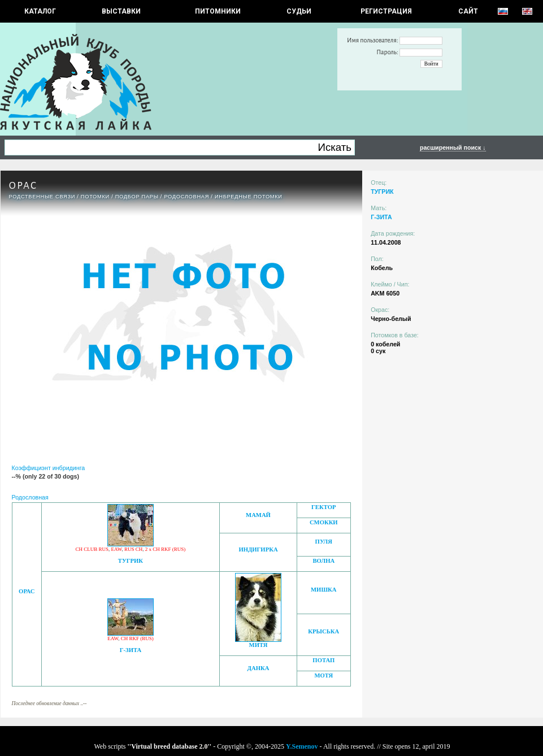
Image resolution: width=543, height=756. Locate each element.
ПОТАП (323, 660)
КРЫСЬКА (323, 631)
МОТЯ (323, 675)
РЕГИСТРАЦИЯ (386, 11)
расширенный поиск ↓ (453, 147)
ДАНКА (259, 668)
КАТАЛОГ (40, 11)
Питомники (218, 11)
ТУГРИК (131, 561)
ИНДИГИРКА (258, 549)
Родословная (186, 197)
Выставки (121, 11)
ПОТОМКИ (95, 197)
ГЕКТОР (323, 507)
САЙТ (468, 11)
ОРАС (27, 591)
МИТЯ (259, 645)
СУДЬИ (299, 11)
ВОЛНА (323, 561)
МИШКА (323, 590)
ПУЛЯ (324, 542)
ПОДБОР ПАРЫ (137, 197)
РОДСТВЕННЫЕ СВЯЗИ (42, 197)
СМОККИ (324, 522)
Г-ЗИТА (131, 650)
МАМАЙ (258, 515)
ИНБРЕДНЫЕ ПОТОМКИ (249, 197)
